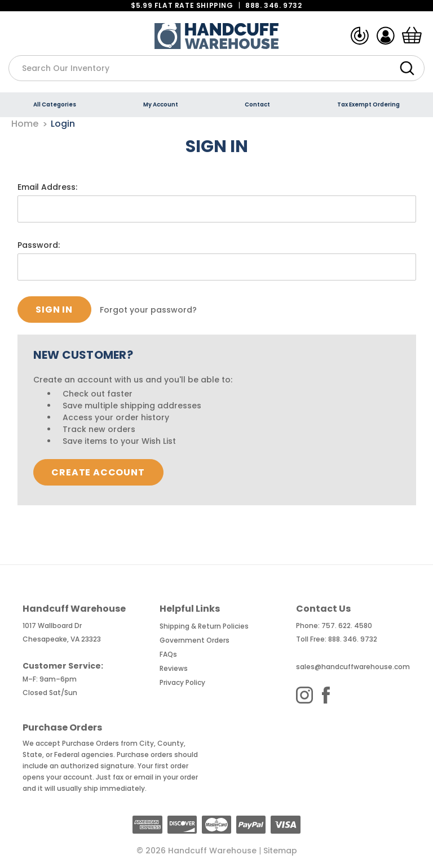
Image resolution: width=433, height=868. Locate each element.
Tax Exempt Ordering (368, 104)
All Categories (55, 104)
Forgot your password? (148, 310)
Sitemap (280, 851)
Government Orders (195, 640)
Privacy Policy (182, 682)
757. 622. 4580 (347, 626)
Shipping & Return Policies (204, 626)
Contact (257, 104)
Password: (39, 245)
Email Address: (47, 187)
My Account (161, 104)
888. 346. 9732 (273, 5)
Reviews (174, 668)
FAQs (168, 654)
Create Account (98, 472)
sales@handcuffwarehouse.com (353, 667)
